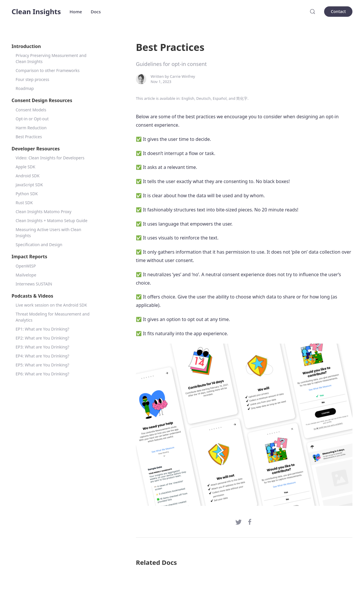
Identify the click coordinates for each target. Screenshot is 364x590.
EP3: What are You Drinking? (42, 347)
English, (189, 98)
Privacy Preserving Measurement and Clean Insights (51, 58)
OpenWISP (26, 266)
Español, (220, 98)
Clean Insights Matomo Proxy (44, 212)
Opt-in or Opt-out (32, 119)
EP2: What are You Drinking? (42, 338)
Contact (338, 11)
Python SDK (27, 194)
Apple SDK (25, 167)
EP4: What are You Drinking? (42, 356)
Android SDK (28, 176)
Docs (96, 12)
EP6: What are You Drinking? (42, 374)
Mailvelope (26, 275)
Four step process (32, 79)
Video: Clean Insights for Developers (50, 158)
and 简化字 (238, 98)
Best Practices (29, 137)
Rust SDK (24, 203)
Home (76, 12)
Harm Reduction (31, 128)
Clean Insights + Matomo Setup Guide (51, 221)
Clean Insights (36, 11)
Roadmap (25, 88)
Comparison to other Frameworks (48, 70)
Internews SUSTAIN (34, 284)
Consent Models (31, 110)
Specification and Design (39, 245)
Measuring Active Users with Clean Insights (48, 233)
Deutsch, (204, 98)
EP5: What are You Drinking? (42, 365)
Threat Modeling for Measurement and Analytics (53, 317)
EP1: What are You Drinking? (42, 329)
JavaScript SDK (29, 185)
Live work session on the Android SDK (51, 305)
